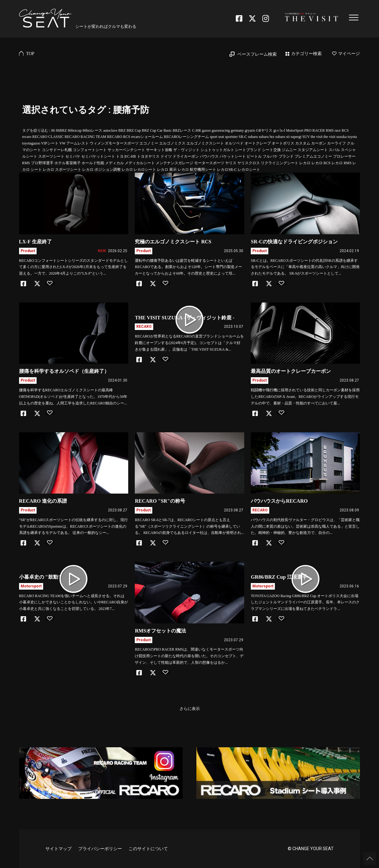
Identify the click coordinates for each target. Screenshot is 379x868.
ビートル (254, 156)
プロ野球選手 (42, 163)
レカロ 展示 (167, 170)
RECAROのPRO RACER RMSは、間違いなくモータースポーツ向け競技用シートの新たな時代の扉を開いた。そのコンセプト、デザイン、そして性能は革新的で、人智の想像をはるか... (189, 656)
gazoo (206, 130)
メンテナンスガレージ (174, 163)
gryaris (250, 130)
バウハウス (209, 156)
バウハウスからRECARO (279, 501)
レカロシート (249, 170)
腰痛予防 (131, 110)
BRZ (122, 130)
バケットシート (233, 156)
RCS (345, 130)
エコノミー (149, 143)
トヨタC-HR (126, 156)
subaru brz (266, 137)
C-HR (196, 130)
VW (63, 143)
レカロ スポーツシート (62, 170)
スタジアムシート (313, 150)
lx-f (282, 130)
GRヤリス (264, 130)
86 (53, 130)
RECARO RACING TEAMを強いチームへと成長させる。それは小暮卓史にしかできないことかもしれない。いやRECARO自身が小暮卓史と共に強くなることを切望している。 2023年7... (73, 602)
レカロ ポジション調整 (101, 170)
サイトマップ (58, 849)
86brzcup (75, 130)
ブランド (286, 156)
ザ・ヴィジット (186, 150)
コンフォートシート (90, 150)
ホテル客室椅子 (68, 163)
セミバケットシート (98, 156)
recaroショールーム (147, 137)
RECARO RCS (119, 137)
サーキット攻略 (159, 150)
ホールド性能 (93, 163)
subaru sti (282, 137)
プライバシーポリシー (100, 849)
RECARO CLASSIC (48, 137)
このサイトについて (148, 849)
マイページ (346, 54)
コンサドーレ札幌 (57, 150)
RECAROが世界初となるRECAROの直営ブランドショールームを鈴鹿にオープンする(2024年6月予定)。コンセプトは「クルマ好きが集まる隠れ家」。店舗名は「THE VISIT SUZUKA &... (189, 343)
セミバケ (73, 156)
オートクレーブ (258, 143)
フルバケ (270, 156)
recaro (27, 137)
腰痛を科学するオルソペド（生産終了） (64, 371)
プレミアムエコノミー (313, 156)
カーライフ (336, 143)
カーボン (319, 143)
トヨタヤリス (148, 156)
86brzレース (92, 130)
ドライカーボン (186, 156)
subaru (253, 137)
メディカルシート (140, 163)
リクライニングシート (280, 163)
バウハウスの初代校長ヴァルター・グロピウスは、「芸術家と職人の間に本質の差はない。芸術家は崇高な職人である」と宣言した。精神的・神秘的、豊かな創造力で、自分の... (305, 526)
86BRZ (61, 130)
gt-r (276, 130)
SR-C (243, 137)
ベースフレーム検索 (257, 54)
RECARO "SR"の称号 (160, 501)
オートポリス (283, 143)
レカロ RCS (321, 163)
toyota (352, 137)
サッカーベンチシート (126, 150)
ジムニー (289, 150)
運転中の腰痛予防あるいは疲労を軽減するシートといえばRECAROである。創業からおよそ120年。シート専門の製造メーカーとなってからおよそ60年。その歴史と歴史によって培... (188, 267)
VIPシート (50, 143)
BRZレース (182, 130)
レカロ (305, 163)
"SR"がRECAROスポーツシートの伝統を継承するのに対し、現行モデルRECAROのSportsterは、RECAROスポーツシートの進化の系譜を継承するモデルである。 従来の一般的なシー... (73, 526)
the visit (317, 137)
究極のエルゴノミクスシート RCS (173, 242)
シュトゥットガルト (217, 150)
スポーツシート (51, 156)
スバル (334, 150)
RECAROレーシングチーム (186, 137)
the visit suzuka (335, 137)
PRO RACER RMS (319, 130)
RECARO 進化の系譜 (43, 501)
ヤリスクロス (249, 163)
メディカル (114, 163)
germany (237, 130)
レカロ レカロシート (139, 170)
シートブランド (248, 150)
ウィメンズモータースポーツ (114, 143)
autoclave (110, 130)
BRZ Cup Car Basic (157, 130)
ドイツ (166, 156)
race (338, 130)
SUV (306, 137)
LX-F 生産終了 (35, 242)
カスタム (303, 143)
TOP (30, 54)
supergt (296, 137)
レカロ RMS (341, 163)
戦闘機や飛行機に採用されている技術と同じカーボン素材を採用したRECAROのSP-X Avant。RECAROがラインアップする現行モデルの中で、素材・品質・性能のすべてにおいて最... (305, 397)
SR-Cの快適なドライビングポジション (294, 242)
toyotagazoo (31, 143)
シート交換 (271, 150)
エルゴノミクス (172, 143)
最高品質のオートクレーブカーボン (291, 371)
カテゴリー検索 (306, 54)
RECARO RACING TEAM (85, 137)
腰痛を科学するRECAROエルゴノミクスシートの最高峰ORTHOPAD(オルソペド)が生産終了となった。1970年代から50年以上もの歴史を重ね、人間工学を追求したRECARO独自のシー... (73, 397)
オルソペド (234, 143)
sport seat (217, 137)
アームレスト (78, 143)
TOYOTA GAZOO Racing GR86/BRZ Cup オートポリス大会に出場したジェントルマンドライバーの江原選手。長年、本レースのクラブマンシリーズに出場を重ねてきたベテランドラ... (305, 602)
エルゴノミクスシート (205, 143)
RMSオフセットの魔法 (160, 631)
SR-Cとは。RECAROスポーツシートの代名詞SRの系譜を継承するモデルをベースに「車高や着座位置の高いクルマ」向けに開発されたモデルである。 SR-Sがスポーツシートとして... (305, 267)
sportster (231, 137)
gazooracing (221, 130)
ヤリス (231, 163)
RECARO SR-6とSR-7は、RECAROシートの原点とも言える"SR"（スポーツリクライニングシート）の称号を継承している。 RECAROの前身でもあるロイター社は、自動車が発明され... (189, 526)
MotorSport (295, 130)
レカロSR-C (227, 170)
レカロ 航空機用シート (197, 170)
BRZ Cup (134, 130)
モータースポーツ (209, 163)
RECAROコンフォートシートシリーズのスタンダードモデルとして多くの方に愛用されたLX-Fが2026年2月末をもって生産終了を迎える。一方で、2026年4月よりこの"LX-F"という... (73, 267)
